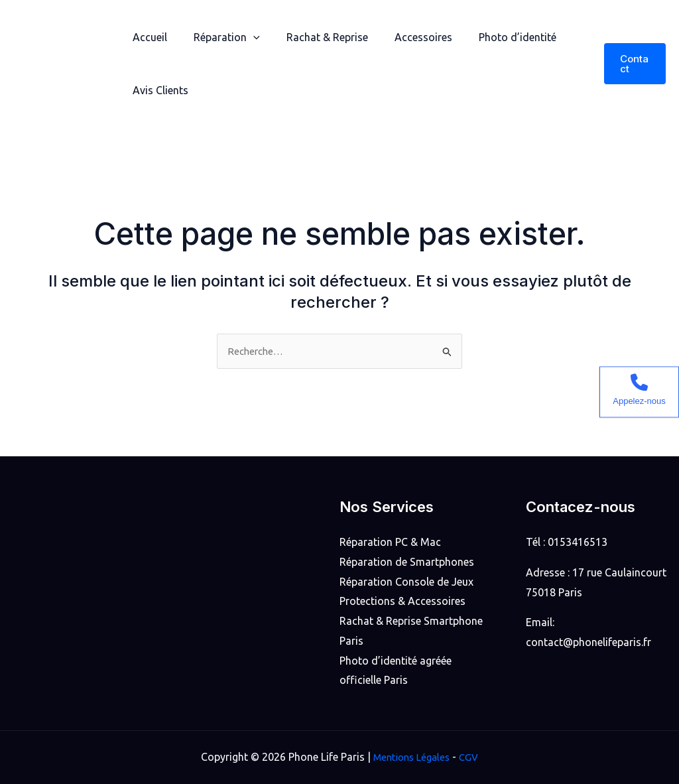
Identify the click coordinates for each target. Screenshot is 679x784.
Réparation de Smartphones (407, 562)
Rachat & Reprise (314, 37)
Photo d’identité (494, 37)
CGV (472, 757)
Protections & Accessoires (402, 601)
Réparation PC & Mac (390, 542)
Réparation (219, 37)
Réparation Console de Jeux (406, 582)
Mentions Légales (410, 757)
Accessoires (405, 37)
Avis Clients (158, 90)
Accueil (147, 37)
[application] (245, 37)
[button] (633, 64)
